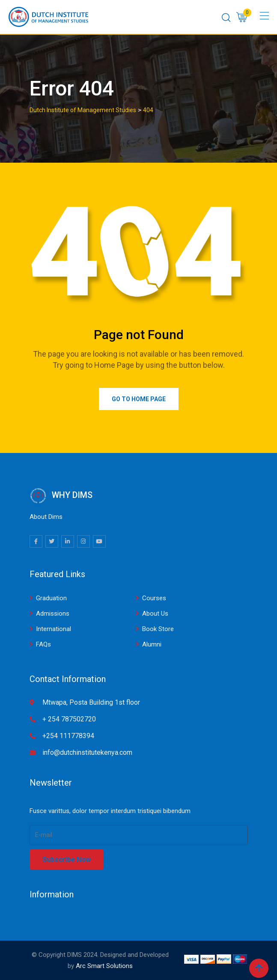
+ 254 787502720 (69, 719)
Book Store (158, 629)
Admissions (53, 614)
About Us (155, 614)
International (54, 629)
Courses (154, 598)
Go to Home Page (139, 399)
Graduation (51, 598)
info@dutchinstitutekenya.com (87, 752)
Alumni (152, 644)
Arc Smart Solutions (104, 966)
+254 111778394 (68, 736)
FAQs (43, 644)
